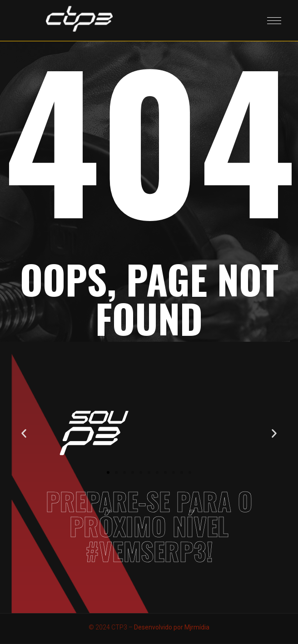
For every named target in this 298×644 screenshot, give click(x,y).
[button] (24, 433)
